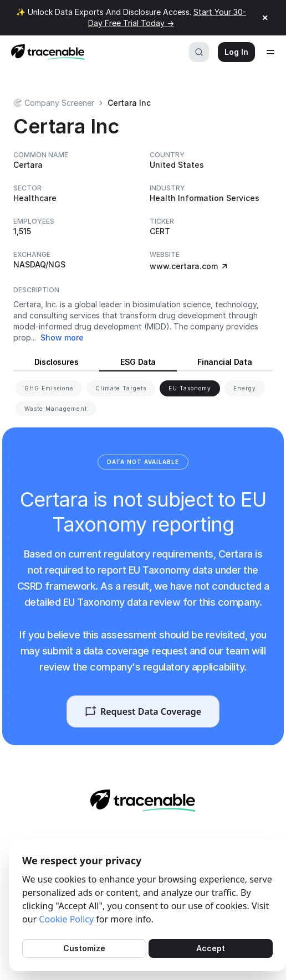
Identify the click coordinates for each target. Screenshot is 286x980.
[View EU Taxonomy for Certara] (190, 388)
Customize (84, 948)
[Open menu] (270, 52)
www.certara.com (189, 266)
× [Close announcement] (265, 18)
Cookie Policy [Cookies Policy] (66, 919)
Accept (211, 948)
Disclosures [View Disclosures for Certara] (57, 362)
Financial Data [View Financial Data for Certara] (224, 362)
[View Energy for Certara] (245, 388)
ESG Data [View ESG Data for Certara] (138, 362)
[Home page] (45, 52)
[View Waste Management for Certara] (56, 409)
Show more (62, 337)
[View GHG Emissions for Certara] (49, 388)
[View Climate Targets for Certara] (121, 388)
